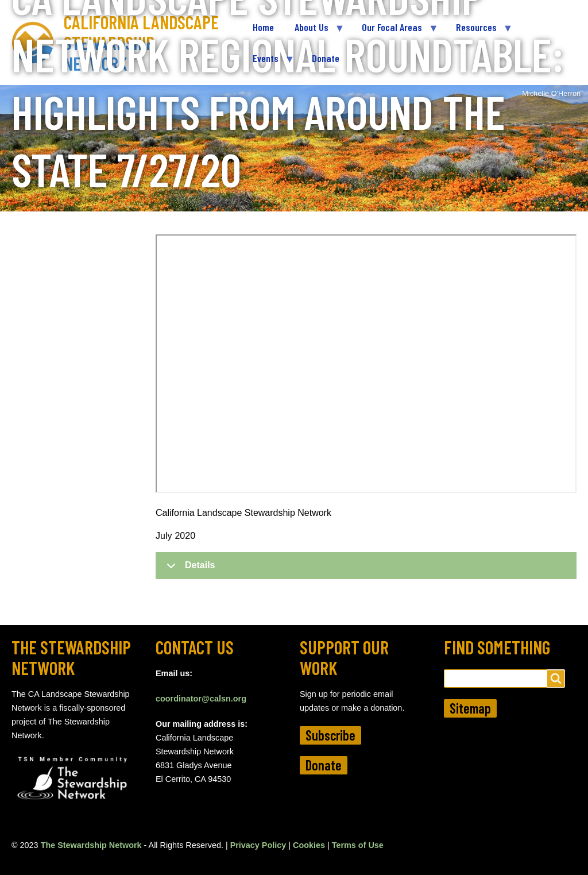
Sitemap (470, 708)
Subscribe (330, 735)
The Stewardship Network (91, 845)
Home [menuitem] (263, 27)
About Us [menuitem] (314, 32)
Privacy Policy (258, 845)
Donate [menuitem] (326, 58)
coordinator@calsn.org (201, 699)
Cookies (309, 845)
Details (189, 569)
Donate (324, 765)
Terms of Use (358, 845)
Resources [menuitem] (479, 32)
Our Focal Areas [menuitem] (394, 32)
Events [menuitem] (268, 63)
